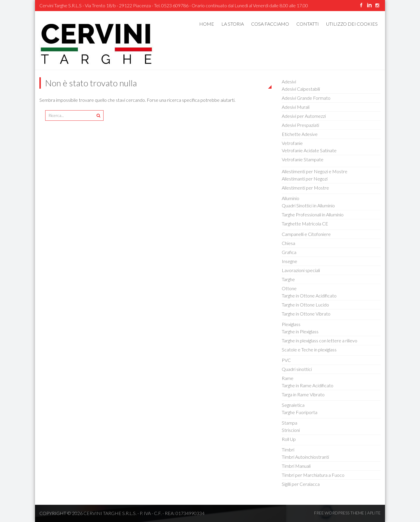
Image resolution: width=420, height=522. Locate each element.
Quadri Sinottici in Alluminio (308, 205)
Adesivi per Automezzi (304, 116)
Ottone (289, 288)
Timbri (288, 450)
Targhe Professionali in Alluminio (313, 214)
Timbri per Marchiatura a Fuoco (313, 475)
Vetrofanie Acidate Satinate (309, 150)
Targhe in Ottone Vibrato (306, 314)
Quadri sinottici (297, 369)
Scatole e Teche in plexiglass (309, 350)
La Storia (233, 24)
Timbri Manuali (296, 466)
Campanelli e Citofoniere (306, 234)
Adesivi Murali (296, 107)
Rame (288, 378)
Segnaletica (293, 405)
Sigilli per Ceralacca (301, 484)
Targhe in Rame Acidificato (308, 385)
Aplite (374, 513)
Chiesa (288, 243)
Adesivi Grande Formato (306, 98)
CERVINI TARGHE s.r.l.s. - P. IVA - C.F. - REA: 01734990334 (144, 513)
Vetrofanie (292, 143)
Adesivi (289, 82)
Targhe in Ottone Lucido (305, 305)
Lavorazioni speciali (301, 270)
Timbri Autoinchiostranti (305, 457)
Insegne (289, 261)
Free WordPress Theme (339, 513)
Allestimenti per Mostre (305, 188)
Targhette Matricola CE (305, 224)
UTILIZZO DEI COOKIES (352, 24)
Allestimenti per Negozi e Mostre (315, 171)
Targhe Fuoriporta (300, 412)
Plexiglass (291, 324)
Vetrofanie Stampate (303, 159)
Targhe (288, 279)
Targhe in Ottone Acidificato (309, 296)
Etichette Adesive (300, 134)
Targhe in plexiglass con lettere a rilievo (320, 340)
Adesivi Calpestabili (301, 89)
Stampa (289, 423)
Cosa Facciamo (270, 24)
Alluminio (290, 198)
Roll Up (289, 439)
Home (207, 24)
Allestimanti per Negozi (305, 179)
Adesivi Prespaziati (300, 125)
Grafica (289, 252)
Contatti (308, 24)
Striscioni (291, 430)
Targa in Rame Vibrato (303, 394)
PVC (286, 360)
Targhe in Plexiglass (300, 331)
